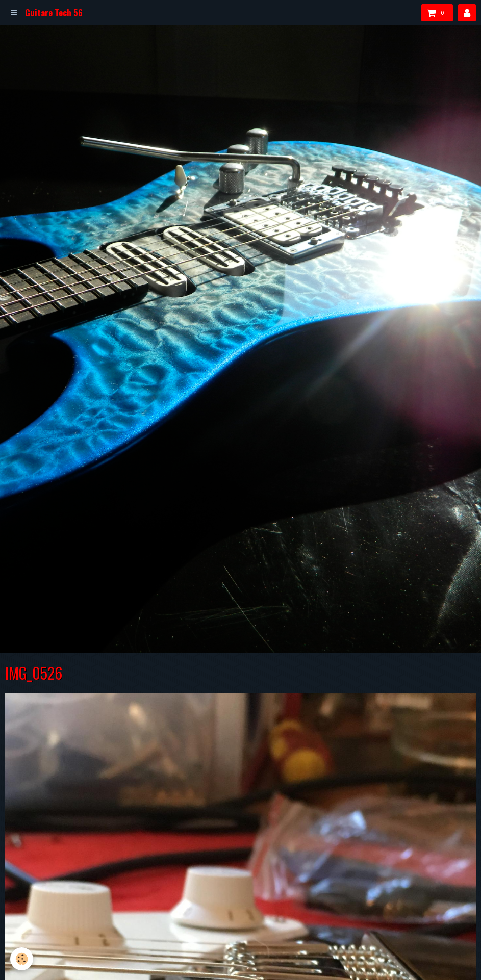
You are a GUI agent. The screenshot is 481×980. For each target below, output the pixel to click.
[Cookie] (22, 959)
